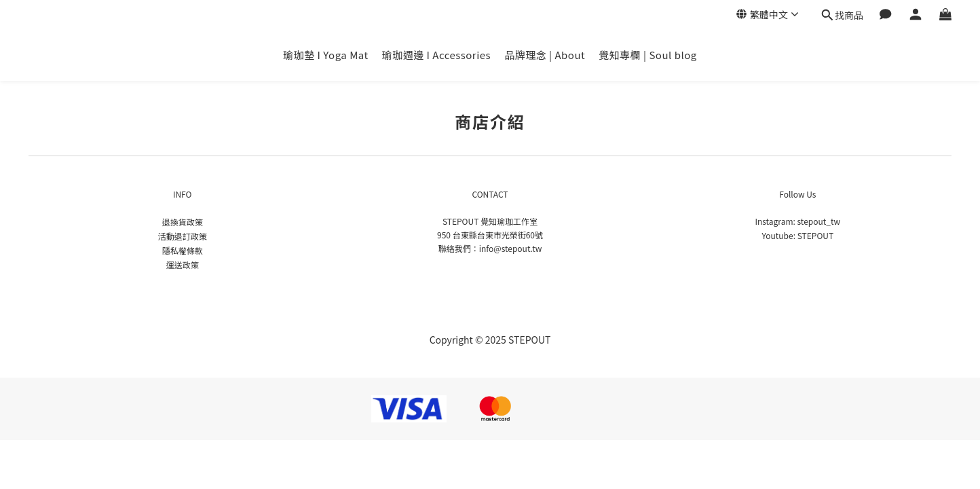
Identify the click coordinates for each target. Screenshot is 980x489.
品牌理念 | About (545, 55)
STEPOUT (815, 235)
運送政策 (183, 265)
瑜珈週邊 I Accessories (436, 55)
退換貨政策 (183, 222)
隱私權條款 (183, 250)
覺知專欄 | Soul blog (648, 55)
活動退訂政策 (183, 236)
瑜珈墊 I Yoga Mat (325, 55)
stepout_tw (819, 221)
